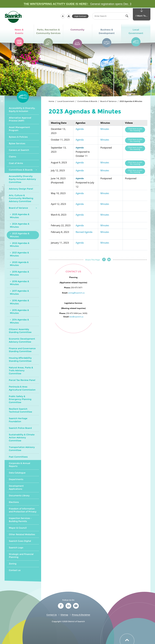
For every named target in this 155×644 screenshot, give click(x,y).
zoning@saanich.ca (76, 293)
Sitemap (64, 615)
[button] (63, 16)
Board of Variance (108, 101)
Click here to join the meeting (135, 130)
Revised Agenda (84, 232)
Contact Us (52, 615)
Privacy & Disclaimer (81, 615)
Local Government (66, 101)
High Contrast (80, 16)
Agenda (80, 129)
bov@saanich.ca (76, 317)
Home (51, 101)
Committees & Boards (87, 101)
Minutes (105, 129)
